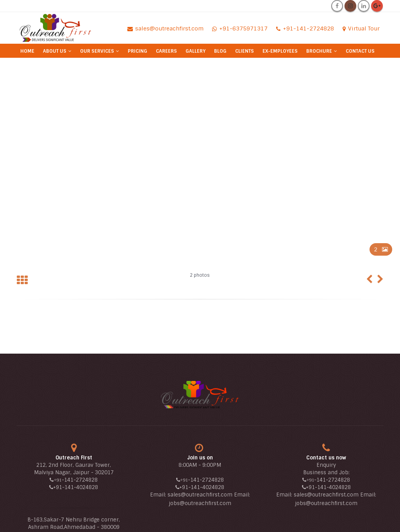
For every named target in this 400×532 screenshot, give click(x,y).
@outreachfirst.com (205, 503)
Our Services (97, 51)
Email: (159, 495)
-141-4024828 (80, 487)
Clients (245, 51)
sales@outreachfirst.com (200, 495)
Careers (166, 51)
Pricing (137, 51)
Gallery (196, 51)
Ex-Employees (280, 51)
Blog (220, 51)
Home (27, 51)
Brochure (319, 51)
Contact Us (360, 51)
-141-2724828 (80, 480)
